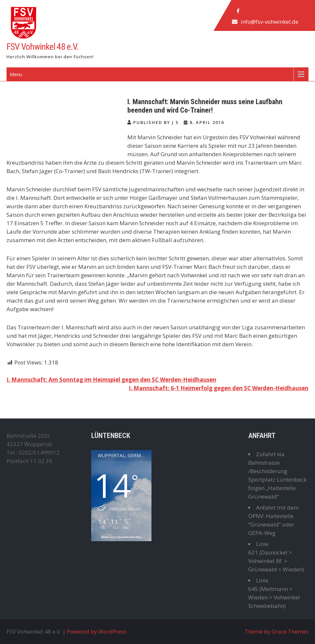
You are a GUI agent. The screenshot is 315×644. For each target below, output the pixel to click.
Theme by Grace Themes (277, 631)
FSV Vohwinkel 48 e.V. (43, 47)
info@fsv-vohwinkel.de (270, 22)
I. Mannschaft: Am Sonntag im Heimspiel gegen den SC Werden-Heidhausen (111, 380)
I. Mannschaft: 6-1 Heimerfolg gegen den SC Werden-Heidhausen (219, 388)
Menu (16, 74)
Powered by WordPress (97, 631)
